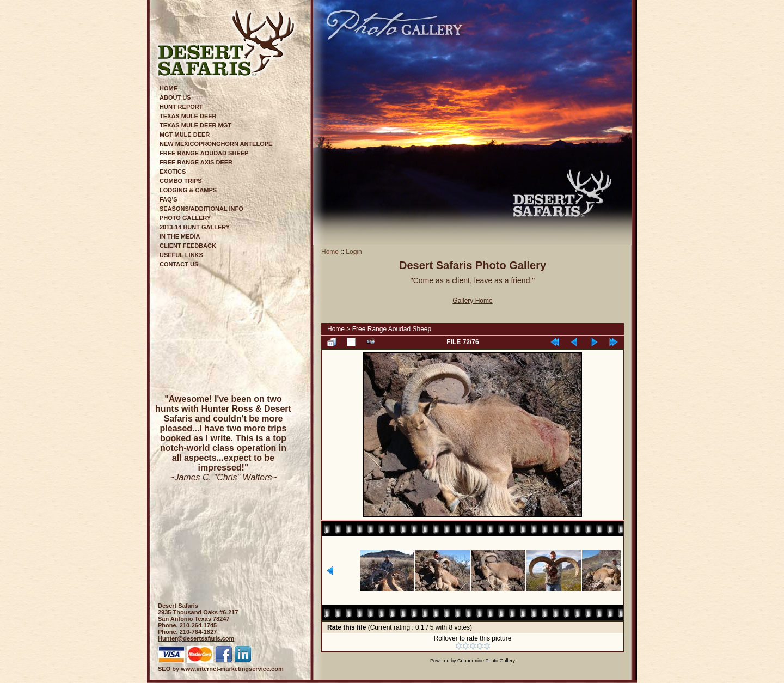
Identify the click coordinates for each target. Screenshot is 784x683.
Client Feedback (188, 246)
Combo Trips (181, 181)
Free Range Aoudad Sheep (204, 153)
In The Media (180, 236)
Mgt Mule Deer (185, 135)
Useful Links (181, 255)
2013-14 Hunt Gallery (195, 227)
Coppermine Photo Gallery (486, 661)
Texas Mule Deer (188, 116)
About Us (175, 97)
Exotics (173, 172)
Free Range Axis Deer (196, 162)
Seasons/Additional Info (201, 209)
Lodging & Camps (188, 190)
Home (169, 88)
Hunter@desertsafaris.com (196, 638)
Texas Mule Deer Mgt (195, 125)
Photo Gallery (185, 218)
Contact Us (179, 264)
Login (354, 252)
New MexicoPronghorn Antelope (216, 144)
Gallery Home (472, 301)
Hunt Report (181, 107)
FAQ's (169, 199)
